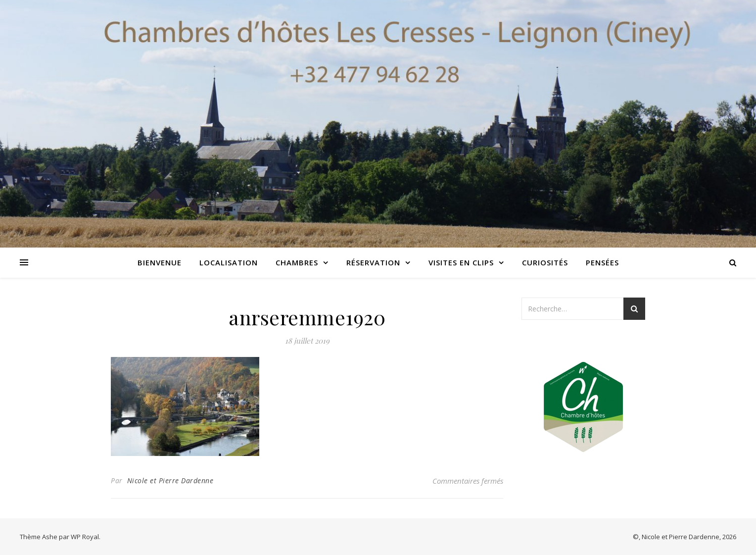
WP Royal (85, 537)
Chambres (297, 262)
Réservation (373, 262)
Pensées (602, 262)
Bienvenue (160, 262)
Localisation (229, 262)
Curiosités (545, 262)
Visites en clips (461, 262)
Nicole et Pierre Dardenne (170, 480)
